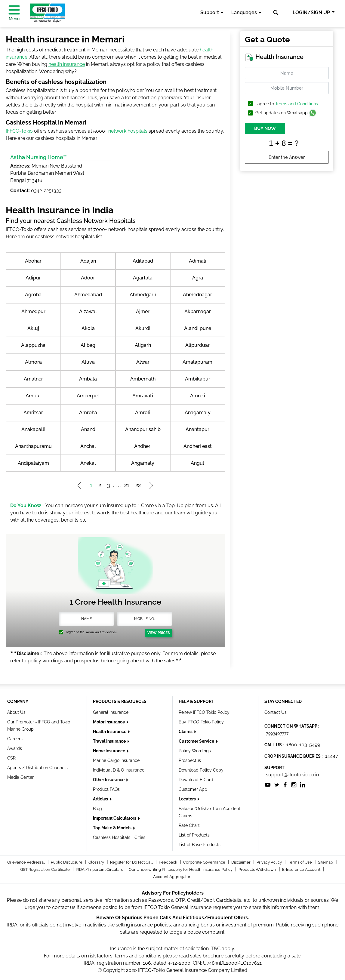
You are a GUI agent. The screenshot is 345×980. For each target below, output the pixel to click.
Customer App (193, 789)
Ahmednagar (197, 295)
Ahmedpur (33, 311)
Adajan (88, 261)
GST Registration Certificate (45, 869)
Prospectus (190, 760)
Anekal (88, 463)
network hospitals (128, 131)
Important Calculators (115, 818)
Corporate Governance (205, 862)
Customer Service (197, 741)
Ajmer (143, 311)
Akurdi (143, 328)
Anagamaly (198, 413)
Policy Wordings (195, 751)
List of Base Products (200, 845)
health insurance (67, 64)
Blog (97, 809)
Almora (33, 362)
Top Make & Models (113, 828)
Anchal (88, 446)
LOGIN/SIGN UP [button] (311, 12)
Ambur (33, 396)
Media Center (20, 777)
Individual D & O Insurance (119, 770)
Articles (101, 799)
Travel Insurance (110, 741)
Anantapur (197, 429)
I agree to (287, 104)
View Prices (159, 633)
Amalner (33, 379)
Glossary (97, 862)
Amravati (143, 396)
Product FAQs (106, 789)
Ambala (88, 379)
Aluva (88, 362)
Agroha (33, 295)
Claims (186, 732)
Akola (88, 328)
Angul (197, 463)
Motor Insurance (109, 722)
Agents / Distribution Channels (37, 768)
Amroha (88, 413)
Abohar (33, 261)
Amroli (143, 413)
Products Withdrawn (258, 869)
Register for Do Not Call (132, 862)
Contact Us (276, 712)
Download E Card (196, 780)
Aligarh (143, 345)
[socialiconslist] (268, 784)
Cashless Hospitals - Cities (119, 837)
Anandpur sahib (143, 429)
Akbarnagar (198, 311)
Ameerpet (88, 396)
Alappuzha (33, 345)
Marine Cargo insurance (116, 760)
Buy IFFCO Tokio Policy (201, 722)
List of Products (194, 835)
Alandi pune (198, 328)
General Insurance (111, 712)
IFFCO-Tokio (19, 131)
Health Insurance (110, 732)
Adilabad (143, 261)
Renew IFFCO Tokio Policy (204, 712)
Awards (15, 748)
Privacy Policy (270, 862)
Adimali (198, 261)
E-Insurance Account (302, 869)
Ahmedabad (88, 295)
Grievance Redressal (26, 862)
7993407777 (277, 733)
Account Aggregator (172, 877)
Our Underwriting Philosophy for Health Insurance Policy (181, 869)
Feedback (168, 862)
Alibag (88, 345)
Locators (188, 799)
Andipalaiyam (33, 463)
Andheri (143, 446)
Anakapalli (33, 429)
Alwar (143, 362)
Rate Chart (189, 825)
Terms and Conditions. (101, 632)
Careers (15, 739)
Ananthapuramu (33, 446)
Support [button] (210, 12)
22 (138, 485)
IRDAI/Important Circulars (100, 869)
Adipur (33, 278)
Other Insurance (109, 780)
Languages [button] (244, 12)
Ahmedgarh (143, 295)
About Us (16, 712)
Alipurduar (197, 345)
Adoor (88, 278)
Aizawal (88, 311)
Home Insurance (109, 751)
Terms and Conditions (297, 104)
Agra (198, 278)
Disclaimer (241, 862)
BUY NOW (265, 128)
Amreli (198, 396)
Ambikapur (198, 379)
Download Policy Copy (201, 770)
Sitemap (326, 862)
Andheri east (198, 446)
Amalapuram (197, 362)
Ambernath (143, 379)
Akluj (33, 328)
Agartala (143, 278)
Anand (88, 429)
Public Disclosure (67, 862)
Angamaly (143, 463)
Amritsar (33, 413)
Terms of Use (300, 862)
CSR (11, 758)
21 (127, 485)
